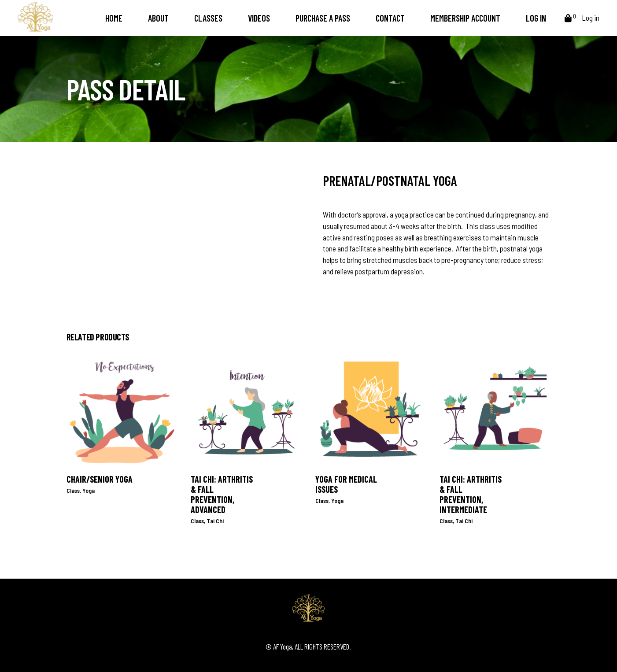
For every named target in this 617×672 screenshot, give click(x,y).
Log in (591, 18)
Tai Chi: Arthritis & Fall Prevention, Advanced (222, 494)
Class (73, 490)
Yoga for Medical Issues (346, 484)
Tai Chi (215, 521)
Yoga (89, 490)
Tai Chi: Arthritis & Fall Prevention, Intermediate (471, 494)
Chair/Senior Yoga (100, 479)
